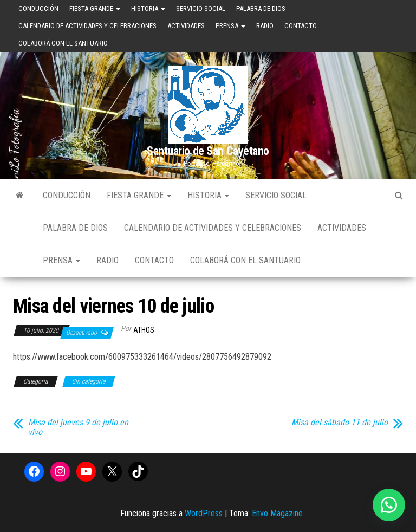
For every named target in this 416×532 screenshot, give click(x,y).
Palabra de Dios (261, 8)
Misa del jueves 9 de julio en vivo (78, 427)
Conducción (38, 8)
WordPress (204, 513)
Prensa (230, 26)
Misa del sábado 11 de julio (340, 423)
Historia (148, 8)
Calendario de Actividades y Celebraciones (87, 26)
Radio (265, 26)
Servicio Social (201, 8)
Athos (144, 330)
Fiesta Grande (95, 8)
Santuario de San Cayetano (208, 151)
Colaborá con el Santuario (63, 43)
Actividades (186, 26)
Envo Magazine (277, 513)
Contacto (301, 26)
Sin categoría (89, 381)
